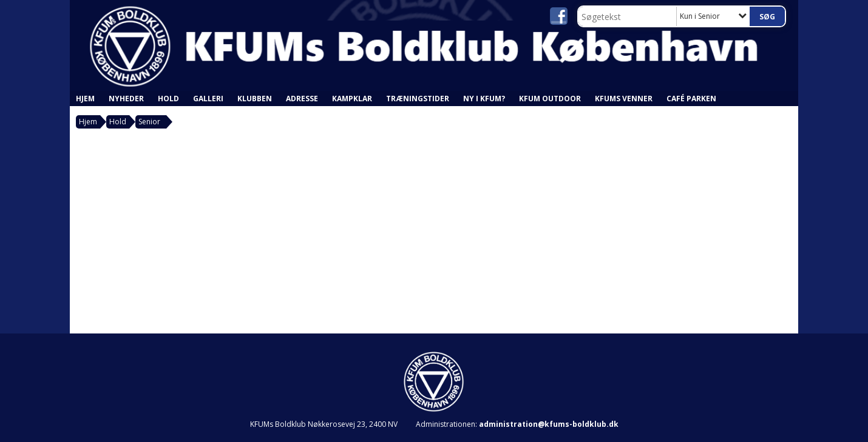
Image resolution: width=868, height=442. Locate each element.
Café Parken (691, 99)
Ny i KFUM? (484, 99)
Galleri (208, 99)
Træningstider (418, 99)
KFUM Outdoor (550, 99)
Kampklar (352, 99)
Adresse (302, 99)
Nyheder (126, 99)
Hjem (85, 99)
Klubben (255, 99)
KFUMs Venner (624, 99)
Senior (149, 122)
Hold (168, 99)
